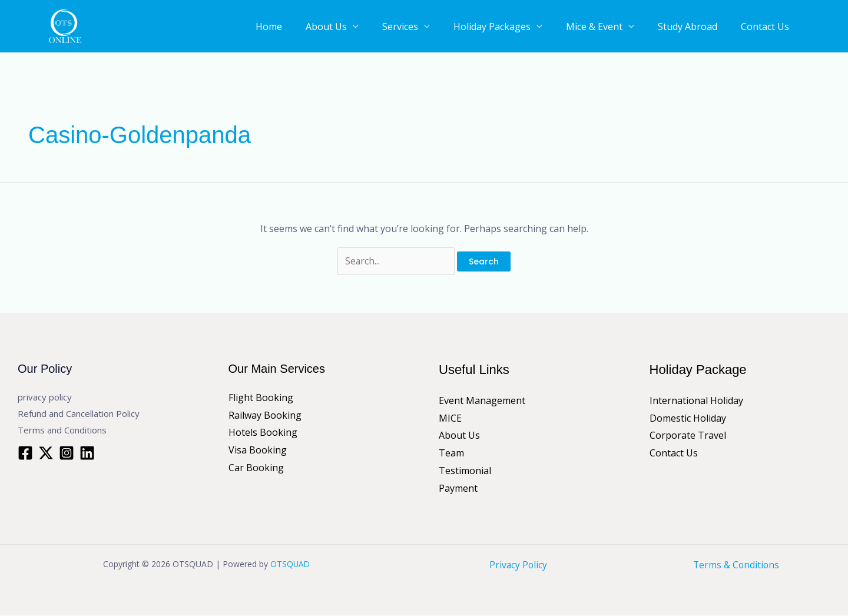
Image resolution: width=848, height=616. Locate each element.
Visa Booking (258, 451)
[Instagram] (67, 453)
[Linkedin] (87, 453)
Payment (458, 488)
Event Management (482, 401)
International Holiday (696, 401)
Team (451, 453)
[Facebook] (25, 453)
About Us (373, 28)
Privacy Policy (518, 565)
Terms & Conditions (736, 565)
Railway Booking (265, 415)
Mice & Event (615, 28)
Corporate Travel (688, 436)
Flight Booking (261, 398)
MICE (450, 418)
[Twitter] (46, 453)
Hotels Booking (263, 433)
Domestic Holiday (688, 418)
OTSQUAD (290, 564)
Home (325, 28)
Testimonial (465, 471)
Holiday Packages (521, 28)
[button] (824, 27)
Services (438, 28)
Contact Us (768, 28)
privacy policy (45, 398)
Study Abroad (699, 28)
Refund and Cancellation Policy (79, 414)
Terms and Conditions (62, 430)
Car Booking (256, 468)
